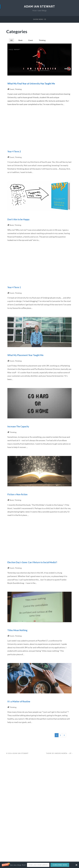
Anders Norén (61, 762)
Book (21, 41)
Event (32, 41)
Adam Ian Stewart (40, 6)
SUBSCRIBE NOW (60, 865)
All (12, 41)
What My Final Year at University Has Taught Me (37, 86)
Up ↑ (71, 762)
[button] (39, 865)
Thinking (44, 41)
